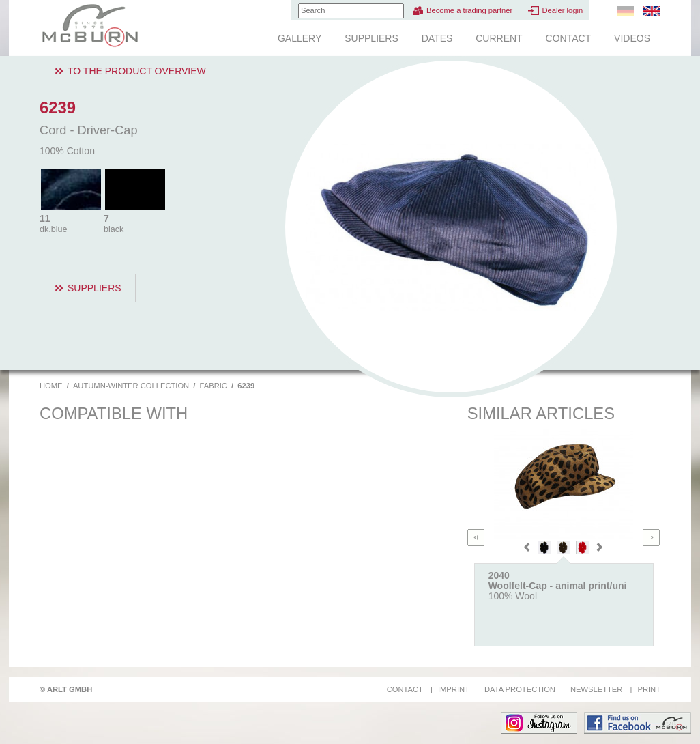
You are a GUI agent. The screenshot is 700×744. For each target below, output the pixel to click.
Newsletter (596, 689)
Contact (569, 38)
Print (649, 689)
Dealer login (562, 10)
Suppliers (371, 38)
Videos (632, 38)
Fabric (214, 386)
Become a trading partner (469, 10)
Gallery (300, 38)
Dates (437, 38)
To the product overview (137, 71)
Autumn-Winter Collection (131, 386)
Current (499, 38)
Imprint (454, 689)
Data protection (520, 689)
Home (51, 386)
